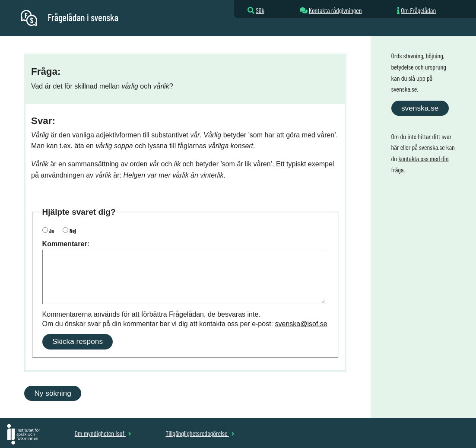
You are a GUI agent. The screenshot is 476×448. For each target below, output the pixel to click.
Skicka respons (78, 341)
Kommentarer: (66, 244)
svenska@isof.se (301, 324)
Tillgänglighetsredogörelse (200, 433)
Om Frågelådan (418, 10)
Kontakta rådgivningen (335, 10)
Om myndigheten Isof (103, 433)
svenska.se (420, 108)
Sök (260, 10)
